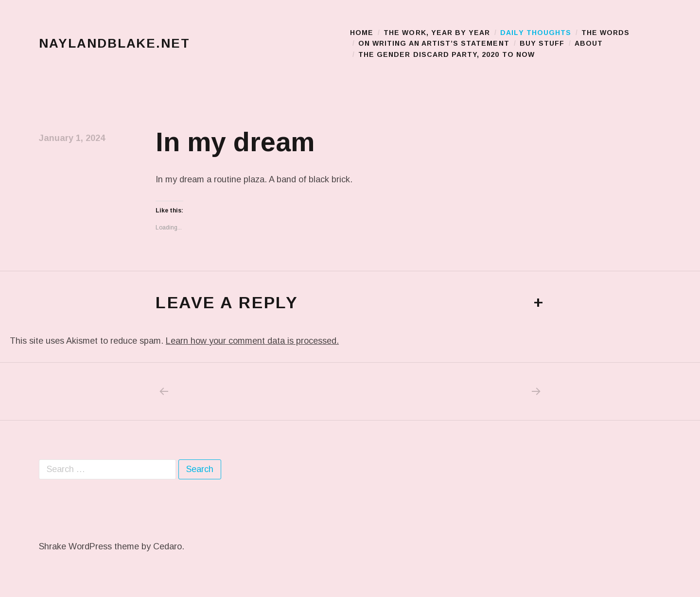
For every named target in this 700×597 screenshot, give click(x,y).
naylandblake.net (114, 46)
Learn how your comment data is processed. (252, 345)
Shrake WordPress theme (89, 551)
